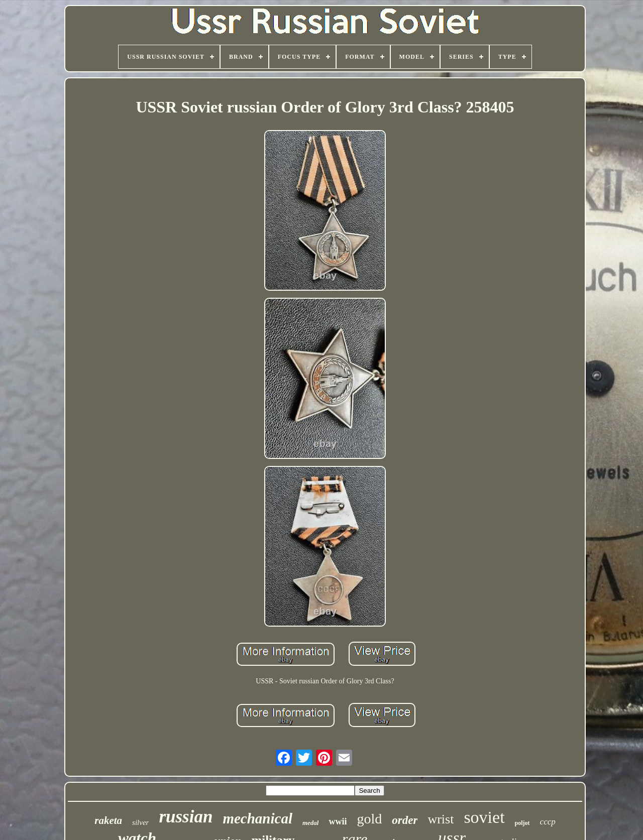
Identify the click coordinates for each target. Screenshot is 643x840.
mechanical (257, 818)
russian (186, 817)
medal (311, 823)
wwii (338, 821)
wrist (441, 819)
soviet (484, 817)
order (405, 820)
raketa (108, 820)
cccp (548, 822)
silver (140, 822)
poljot (522, 823)
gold (369, 819)
